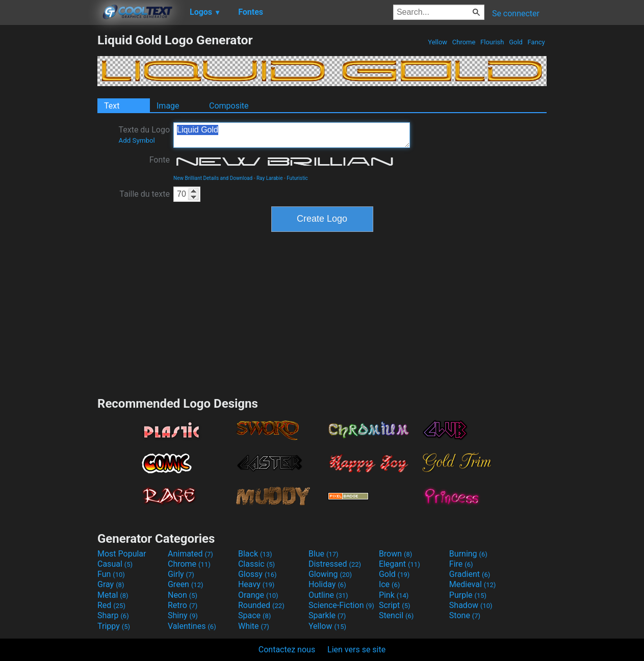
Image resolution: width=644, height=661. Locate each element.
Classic (256, 564)
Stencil (396, 615)
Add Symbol (136, 140)
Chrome (464, 42)
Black (255, 554)
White (254, 626)
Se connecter (516, 14)
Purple (468, 595)
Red (111, 605)
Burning (468, 554)
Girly (181, 574)
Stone (465, 615)
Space (254, 615)
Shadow (471, 605)
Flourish (492, 42)
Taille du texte (145, 194)
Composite (229, 106)
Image (168, 106)
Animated (190, 554)
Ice (389, 584)
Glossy (257, 574)
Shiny (183, 615)
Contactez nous (287, 650)
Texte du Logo (144, 135)
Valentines (192, 626)
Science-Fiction (341, 605)
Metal (113, 595)
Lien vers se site (356, 650)
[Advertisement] (48, 186)
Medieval (473, 584)
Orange (258, 595)
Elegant (400, 564)
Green (186, 584)
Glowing (330, 574)
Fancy (536, 42)
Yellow (437, 42)
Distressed (335, 564)
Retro (183, 605)
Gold (516, 42)
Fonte (160, 160)
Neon (183, 595)
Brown (395, 554)
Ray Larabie (270, 178)
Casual (115, 564)
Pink (394, 595)
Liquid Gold (292, 135)
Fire (461, 564)
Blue (324, 554)
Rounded (261, 605)
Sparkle (327, 615)
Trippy (114, 626)
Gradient (470, 574)
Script (395, 605)
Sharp (113, 615)
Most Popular (122, 554)
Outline (328, 595)
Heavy (256, 584)
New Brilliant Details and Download (213, 178)
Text (112, 106)
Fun (111, 574)
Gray (111, 584)
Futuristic (297, 178)
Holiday (327, 584)
